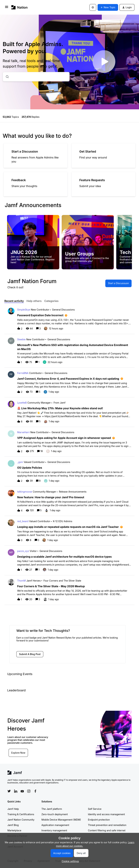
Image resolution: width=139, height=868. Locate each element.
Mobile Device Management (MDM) (61, 820)
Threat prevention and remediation (107, 825)
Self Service (95, 809)
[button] (69, 861)
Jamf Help (13, 809)
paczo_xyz (23, 551)
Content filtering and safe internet (107, 830)
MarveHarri (23, 432)
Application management (55, 825)
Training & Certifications (21, 814)
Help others (34, 301)
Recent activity (14, 301)
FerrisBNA (23, 373)
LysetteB (22, 403)
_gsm (20, 462)
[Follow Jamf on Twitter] (9, 791)
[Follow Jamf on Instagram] (29, 791)
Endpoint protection (99, 820)
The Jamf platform (52, 809)
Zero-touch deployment (55, 814)
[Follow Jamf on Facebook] (35, 791)
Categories (51, 301)
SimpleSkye (24, 310)
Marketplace (14, 830)
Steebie (21, 339)
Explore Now (19, 753)
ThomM (21, 581)
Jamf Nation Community (21, 820)
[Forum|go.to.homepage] (19, 7)
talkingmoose (25, 492)
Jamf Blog (13, 825)
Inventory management (54, 830)
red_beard (23, 521)
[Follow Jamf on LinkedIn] (16, 791)
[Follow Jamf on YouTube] (22, 791)
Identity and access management (106, 814)
